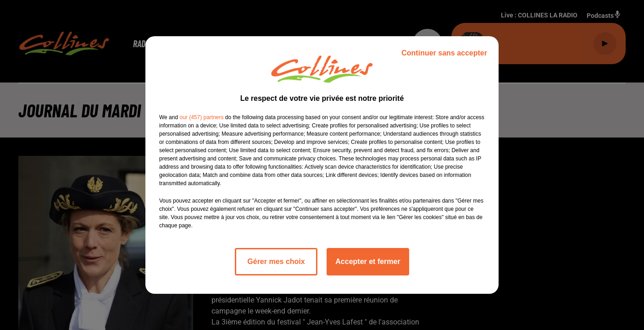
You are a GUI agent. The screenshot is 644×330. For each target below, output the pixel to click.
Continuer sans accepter (444, 53)
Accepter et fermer (368, 261)
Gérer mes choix (276, 261)
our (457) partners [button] (201, 117)
